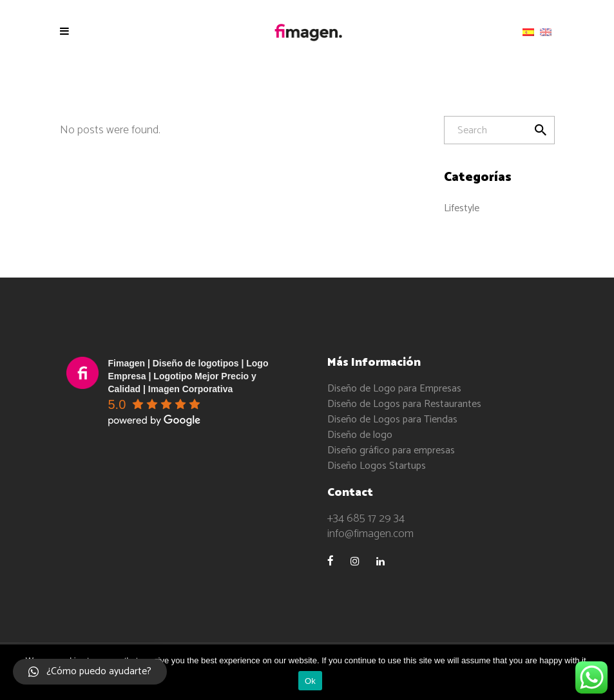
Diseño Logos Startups (377, 466)
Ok (310, 681)
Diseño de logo (360, 435)
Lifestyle (462, 208)
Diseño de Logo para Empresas (394, 389)
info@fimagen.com (370, 534)
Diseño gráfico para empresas (391, 450)
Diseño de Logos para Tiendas (392, 420)
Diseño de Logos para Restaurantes (404, 404)
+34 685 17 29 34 (366, 518)
